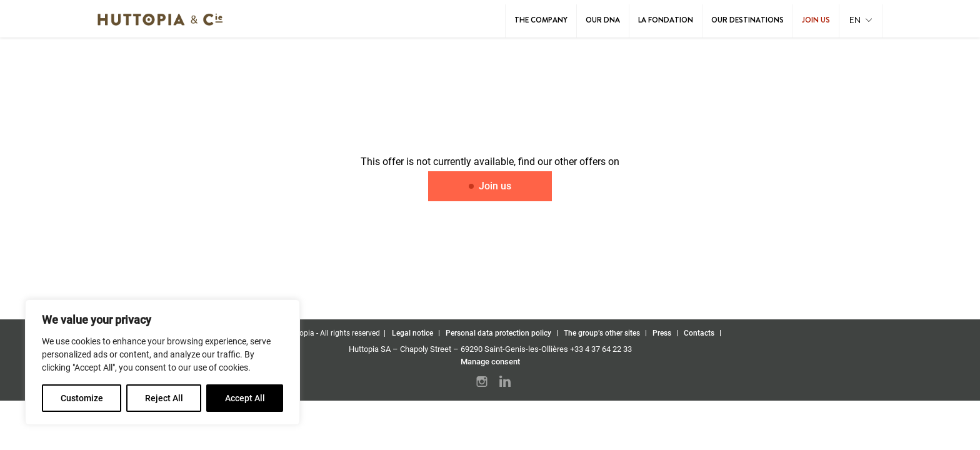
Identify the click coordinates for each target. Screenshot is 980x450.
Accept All (245, 398)
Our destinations (747, 20)
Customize (82, 398)
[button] (861, 21)
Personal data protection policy (498, 333)
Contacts (699, 333)
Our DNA (603, 20)
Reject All (164, 398)
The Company (541, 20)
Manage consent (490, 362)
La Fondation (666, 20)
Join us (816, 20)
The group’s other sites (602, 333)
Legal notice (412, 333)
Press (662, 333)
